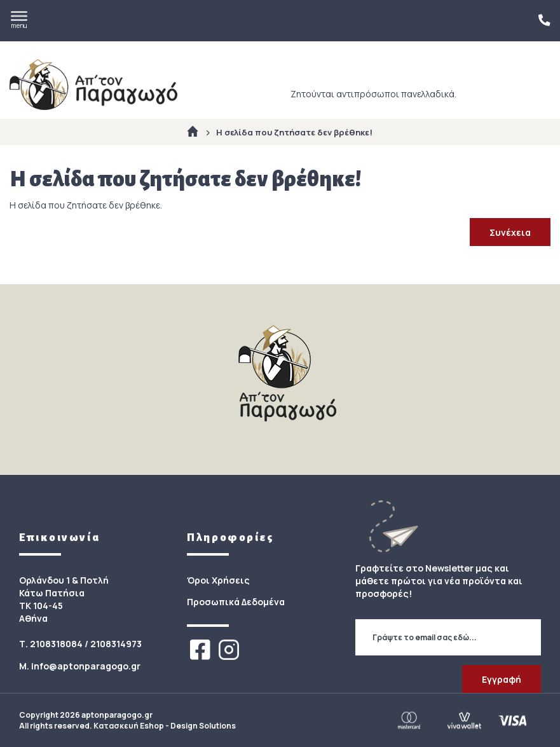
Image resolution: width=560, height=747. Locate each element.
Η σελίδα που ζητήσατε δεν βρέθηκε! (294, 132)
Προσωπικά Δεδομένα (236, 602)
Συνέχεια (510, 232)
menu (19, 20)
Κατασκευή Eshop (129, 726)
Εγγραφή (502, 679)
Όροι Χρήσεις (218, 580)
